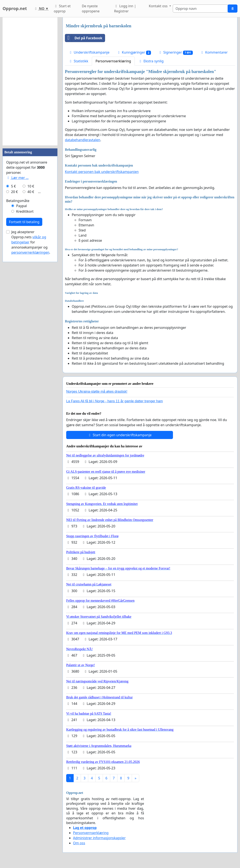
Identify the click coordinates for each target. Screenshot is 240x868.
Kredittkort (25, 211)
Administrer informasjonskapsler (99, 838)
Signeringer (176, 52)
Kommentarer (214, 52)
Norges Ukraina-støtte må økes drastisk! (97, 392)
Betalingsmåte (18, 201)
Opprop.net (15, 8)
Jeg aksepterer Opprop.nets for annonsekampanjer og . (31, 242)
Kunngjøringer (134, 52)
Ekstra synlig (151, 61)
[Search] (200, 9)
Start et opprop (62, 9)
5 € (13, 186)
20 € (15, 192)
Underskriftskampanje (89, 52)
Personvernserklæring (113, 61)
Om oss (79, 843)
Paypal (22, 206)
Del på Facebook (84, 38)
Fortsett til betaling (24, 222)
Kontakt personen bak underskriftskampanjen (102, 172)
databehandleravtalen (83, 140)
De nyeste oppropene (91, 9)
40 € (31, 192)
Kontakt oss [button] (159, 6)
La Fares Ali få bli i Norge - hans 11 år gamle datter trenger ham (115, 401)
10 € (31, 186)
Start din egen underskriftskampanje (120, 435)
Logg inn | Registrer (125, 9)
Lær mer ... (17, 178)
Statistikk (78, 61)
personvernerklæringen (30, 252)
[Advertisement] (30, 81)
